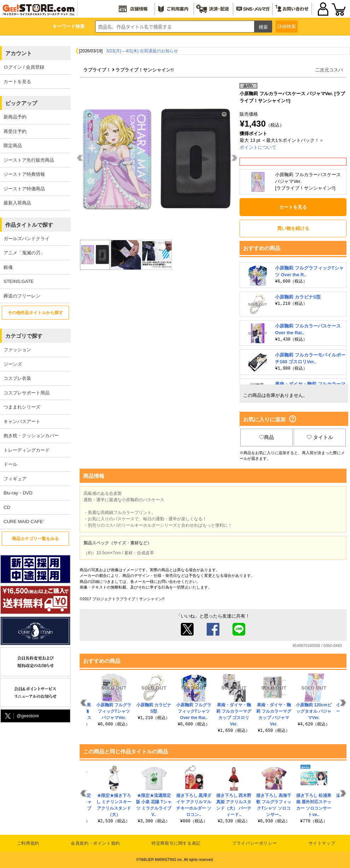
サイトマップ (322, 843)
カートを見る (17, 82)
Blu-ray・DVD (18, 493)
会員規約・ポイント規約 (95, 843)
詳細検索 (287, 26)
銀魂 (8, 267)
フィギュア (15, 479)
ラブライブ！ (97, 70)
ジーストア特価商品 (24, 189)
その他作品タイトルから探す (35, 313)
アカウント (19, 53)
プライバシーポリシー (254, 843)
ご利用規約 (28, 843)
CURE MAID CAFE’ (24, 522)
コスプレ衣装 (17, 378)
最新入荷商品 (17, 203)
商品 (266, 437)
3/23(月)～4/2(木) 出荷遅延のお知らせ (142, 51)
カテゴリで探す (24, 336)
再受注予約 (15, 131)
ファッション (17, 350)
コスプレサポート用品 (27, 393)
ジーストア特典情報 (24, 174)
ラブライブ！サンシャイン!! (145, 70)
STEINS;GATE (19, 281)
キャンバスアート (22, 421)
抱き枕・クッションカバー (31, 436)
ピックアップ (21, 103)
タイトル (320, 437)
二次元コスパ (329, 70)
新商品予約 (15, 117)
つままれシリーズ (22, 407)
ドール (10, 464)
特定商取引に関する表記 (176, 843)
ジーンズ (13, 364)
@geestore (21, 716)
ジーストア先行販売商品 (29, 160)
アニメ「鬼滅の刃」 (24, 253)
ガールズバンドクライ (27, 239)
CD (7, 507)
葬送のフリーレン (22, 296)
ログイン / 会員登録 (24, 67)
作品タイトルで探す (29, 225)
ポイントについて (258, 147)
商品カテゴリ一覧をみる (35, 539)
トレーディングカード (27, 450)
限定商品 (13, 146)
